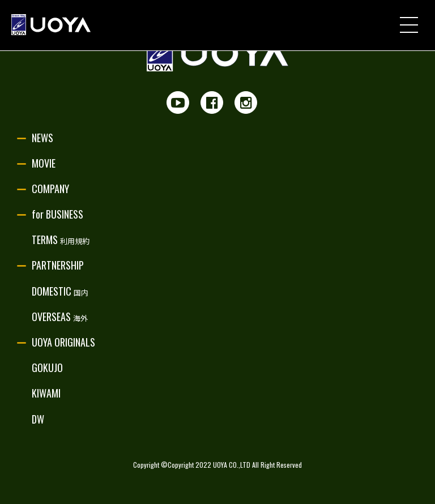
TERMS (61, 240)
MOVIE (44, 163)
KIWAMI (46, 393)
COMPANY (50, 189)
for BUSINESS (57, 214)
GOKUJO (47, 368)
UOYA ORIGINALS (63, 342)
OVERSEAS (60, 317)
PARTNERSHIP (58, 265)
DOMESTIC (60, 291)
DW (38, 419)
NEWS (42, 138)
